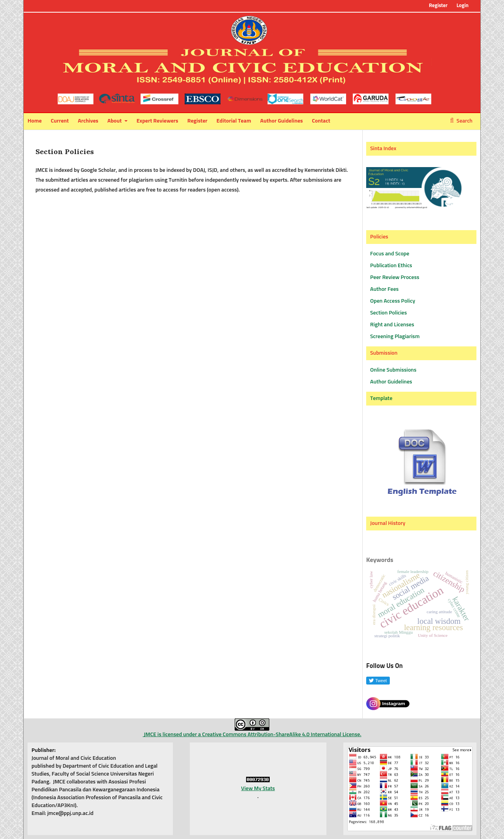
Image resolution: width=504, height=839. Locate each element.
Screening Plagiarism (395, 337)
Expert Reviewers (157, 121)
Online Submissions (393, 370)
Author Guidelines (282, 121)
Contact (321, 121)
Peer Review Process (395, 277)
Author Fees (384, 289)
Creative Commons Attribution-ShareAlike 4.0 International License (281, 735)
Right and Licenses (392, 325)
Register (197, 121)
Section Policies (388, 313)
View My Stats (258, 789)
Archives (88, 121)
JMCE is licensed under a (206, 728)
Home (35, 121)
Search (464, 121)
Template (381, 398)
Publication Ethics (391, 266)
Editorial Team (234, 121)
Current (60, 121)
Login (462, 6)
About (115, 121)
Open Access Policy (393, 301)
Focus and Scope (390, 254)
